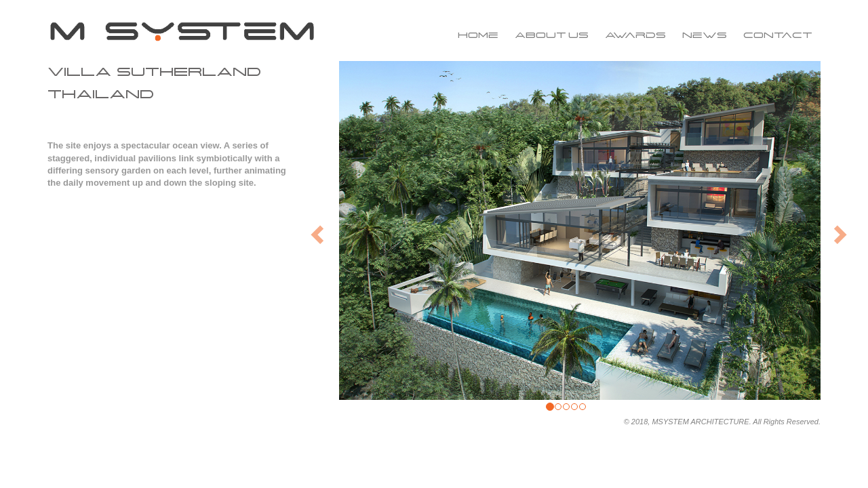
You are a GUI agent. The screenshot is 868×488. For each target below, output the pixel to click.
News (705, 35)
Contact (778, 35)
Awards (635, 35)
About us (552, 35)
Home (478, 35)
